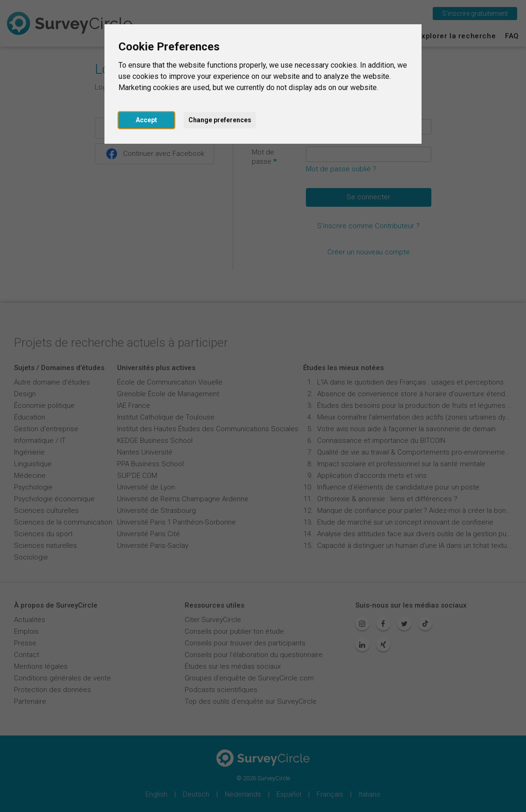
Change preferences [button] (220, 120)
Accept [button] (146, 120)
